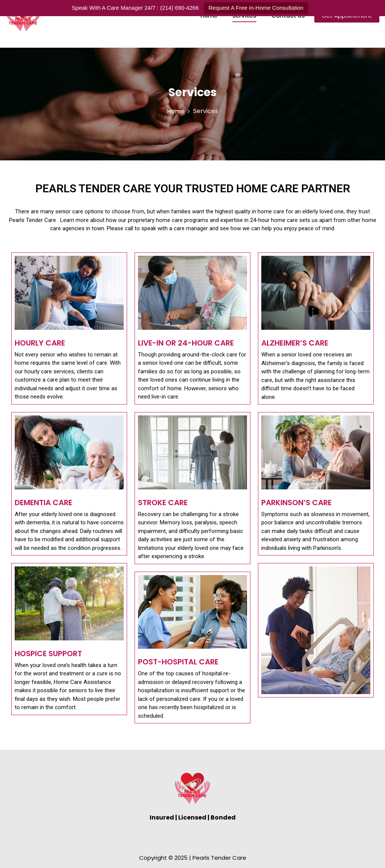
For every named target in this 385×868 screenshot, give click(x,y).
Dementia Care (43, 503)
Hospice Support (48, 654)
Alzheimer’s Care (295, 343)
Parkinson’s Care (296, 503)
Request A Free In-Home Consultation (256, 8)
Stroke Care (163, 503)
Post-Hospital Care (178, 662)
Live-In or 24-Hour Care (186, 343)
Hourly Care (40, 343)
